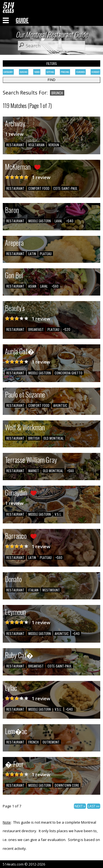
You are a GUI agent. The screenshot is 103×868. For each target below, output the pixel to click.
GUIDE (22, 20)
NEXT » (80, 806)
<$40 (70, 221)
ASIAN (32, 286)
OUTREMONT (51, 742)
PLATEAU (46, 254)
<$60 (55, 286)
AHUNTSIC (60, 405)
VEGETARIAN (36, 145)
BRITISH (34, 438)
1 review (14, 134)
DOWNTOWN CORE (67, 785)
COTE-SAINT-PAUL (65, 188)
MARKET (34, 471)
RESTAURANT (15, 145)
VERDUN (54, 145)
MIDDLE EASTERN (40, 221)
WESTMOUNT (51, 590)
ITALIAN (33, 590)
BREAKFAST (36, 329)
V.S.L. (58, 514)
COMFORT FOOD (39, 188)
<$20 (67, 329)
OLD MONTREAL (54, 438)
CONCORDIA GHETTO (69, 373)
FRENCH (34, 742)
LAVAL (59, 221)
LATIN (32, 254)
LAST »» (94, 806)
